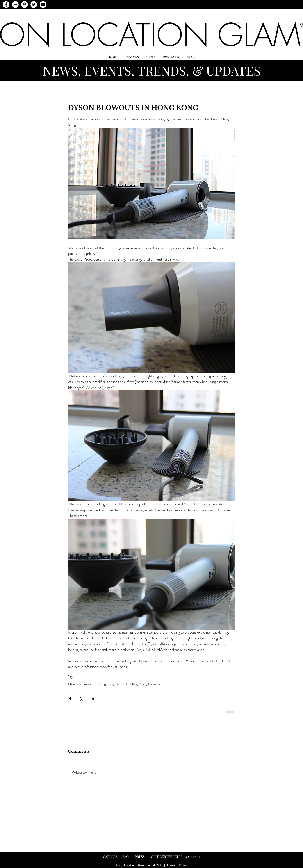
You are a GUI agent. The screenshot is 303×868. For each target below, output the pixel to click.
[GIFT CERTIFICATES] (167, 857)
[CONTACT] (193, 857)
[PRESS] (140, 857)
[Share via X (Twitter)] (81, 699)
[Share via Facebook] (70, 699)
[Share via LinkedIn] (92, 699)
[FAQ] (126, 857)
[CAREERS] (110, 857)
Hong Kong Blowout (113, 684)
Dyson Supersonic (81, 684)
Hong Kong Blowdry (145, 684)
